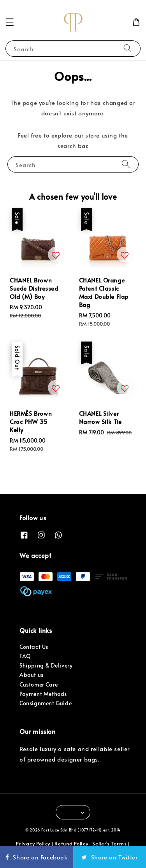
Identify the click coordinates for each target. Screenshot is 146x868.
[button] (10, 22)
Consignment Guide (46, 703)
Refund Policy (71, 844)
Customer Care (39, 684)
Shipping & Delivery (46, 665)
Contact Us (34, 647)
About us (32, 675)
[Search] (128, 48)
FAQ (25, 656)
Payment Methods (43, 694)
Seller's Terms (109, 844)
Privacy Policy (33, 844)
